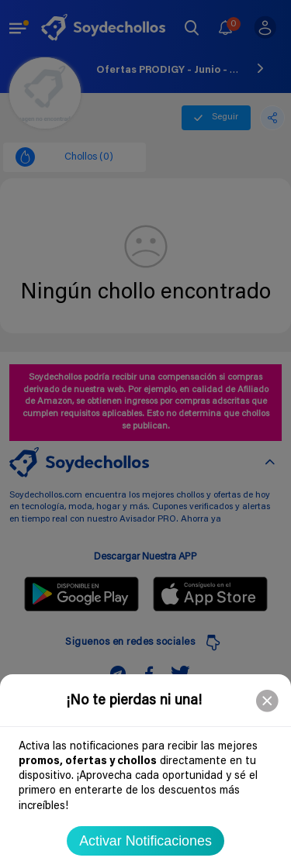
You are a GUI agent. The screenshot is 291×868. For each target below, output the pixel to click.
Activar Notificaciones (145, 841)
